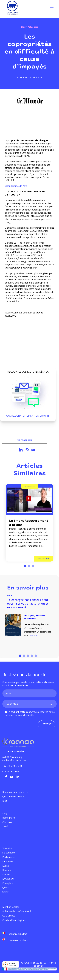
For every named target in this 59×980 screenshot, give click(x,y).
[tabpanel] (29, 523)
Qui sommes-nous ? (13, 796)
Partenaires (9, 857)
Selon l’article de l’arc (16, 186)
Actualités (30, 487)
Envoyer (48, 723)
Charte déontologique (14, 920)
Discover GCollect (18, 940)
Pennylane (8, 883)
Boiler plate (9, 818)
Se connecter (9, 853)
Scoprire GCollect (18, 934)
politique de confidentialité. (19, 715)
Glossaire (7, 822)
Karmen (7, 870)
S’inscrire (7, 848)
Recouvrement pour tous (16, 792)
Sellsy (5, 892)
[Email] (33, 450)
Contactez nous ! (12, 771)
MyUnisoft (8, 879)
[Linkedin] (21, 450)
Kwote (6, 874)
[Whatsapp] (27, 450)
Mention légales (11, 907)
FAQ (5, 813)
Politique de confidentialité (17, 911)
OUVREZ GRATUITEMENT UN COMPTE (28, 416)
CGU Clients (9, 916)
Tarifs (6, 826)
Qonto (6, 887)
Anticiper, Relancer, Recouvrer (35, 617)
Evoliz (6, 866)
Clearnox (33, 635)
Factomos (8, 861)
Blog (23, 27)
